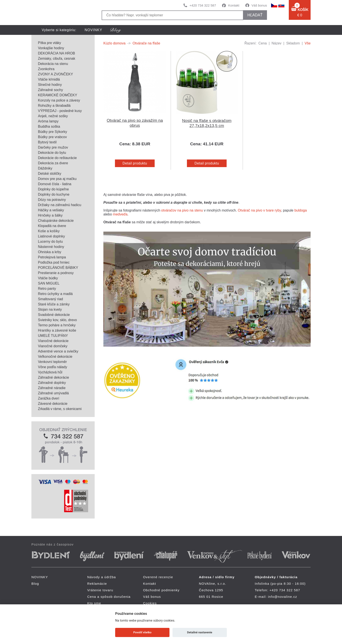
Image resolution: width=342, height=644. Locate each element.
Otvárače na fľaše (146, 43)
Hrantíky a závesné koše (57, 330)
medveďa (120, 214)
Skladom (293, 43)
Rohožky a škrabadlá (54, 106)
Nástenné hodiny (51, 247)
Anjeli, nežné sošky (53, 116)
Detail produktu (135, 163)
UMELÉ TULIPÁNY (53, 336)
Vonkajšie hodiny (51, 48)
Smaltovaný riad (50, 299)
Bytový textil (47, 142)
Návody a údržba (102, 577)
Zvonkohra (46, 69)
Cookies (150, 603)
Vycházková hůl (50, 372)
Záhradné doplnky (52, 383)
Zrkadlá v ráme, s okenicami (60, 409)
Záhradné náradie (52, 388)
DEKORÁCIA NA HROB (56, 53)
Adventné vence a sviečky (58, 351)
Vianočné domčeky (53, 346)
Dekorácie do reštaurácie (57, 158)
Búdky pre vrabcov (52, 137)
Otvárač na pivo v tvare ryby (259, 210)
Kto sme (94, 603)
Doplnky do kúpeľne (53, 189)
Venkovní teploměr (52, 362)
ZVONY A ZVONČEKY (56, 74)
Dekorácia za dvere (53, 163)
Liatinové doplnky (51, 236)
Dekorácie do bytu (52, 153)
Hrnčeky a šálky (50, 215)
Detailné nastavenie (200, 632)
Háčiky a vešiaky (51, 210)
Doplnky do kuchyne (54, 194)
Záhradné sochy (50, 90)
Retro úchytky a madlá (55, 294)
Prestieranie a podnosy (56, 273)
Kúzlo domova (114, 43)
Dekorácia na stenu (53, 64)
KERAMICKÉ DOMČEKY (58, 95)
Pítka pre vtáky (50, 43)
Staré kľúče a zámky (54, 304)
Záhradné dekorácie (53, 377)
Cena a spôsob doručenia (109, 597)
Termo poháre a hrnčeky (57, 325)
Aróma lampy (48, 121)
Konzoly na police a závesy (59, 100)
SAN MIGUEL (49, 283)
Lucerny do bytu (50, 241)
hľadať (255, 15)
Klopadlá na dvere (52, 226)
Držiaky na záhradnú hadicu (60, 205)
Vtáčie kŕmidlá (49, 79)
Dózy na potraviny (52, 200)
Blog (35, 584)
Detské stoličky (50, 174)
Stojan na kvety (50, 309)
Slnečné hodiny (50, 85)
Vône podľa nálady (53, 367)
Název (276, 43)
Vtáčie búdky (48, 278)
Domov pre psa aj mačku (57, 179)
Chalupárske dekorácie (56, 221)
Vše (308, 43)
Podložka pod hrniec (54, 262)
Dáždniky (45, 168)
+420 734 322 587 (203, 5)
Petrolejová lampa (52, 257)
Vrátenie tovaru (100, 590)
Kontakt (234, 5)
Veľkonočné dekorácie (55, 357)
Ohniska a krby (50, 252)
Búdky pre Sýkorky (52, 132)
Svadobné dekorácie (54, 315)
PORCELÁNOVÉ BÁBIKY (58, 268)
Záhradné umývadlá (53, 393)
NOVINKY (93, 30)
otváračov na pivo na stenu (182, 210)
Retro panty (47, 289)
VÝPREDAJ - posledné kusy (60, 111)
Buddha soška (49, 126)
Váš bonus (259, 5)
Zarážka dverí (49, 398)
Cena (263, 43)
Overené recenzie (158, 577)
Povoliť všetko (142, 632)
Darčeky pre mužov (53, 147)
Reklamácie (97, 584)
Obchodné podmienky (161, 590)
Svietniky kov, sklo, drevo (57, 320)
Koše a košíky (49, 231)
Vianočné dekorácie (53, 341)
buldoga (301, 210)
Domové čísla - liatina (55, 184)
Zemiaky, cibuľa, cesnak (57, 58)
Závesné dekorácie (53, 404)
